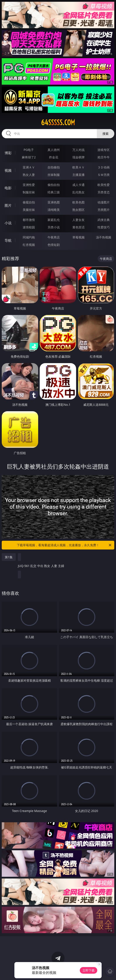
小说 (8, 223)
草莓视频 (78, 237)
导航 (8, 240)
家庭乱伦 (54, 220)
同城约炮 (29, 237)
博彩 (8, 153)
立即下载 (89, 970)
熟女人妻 (29, 175)
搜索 (106, 134)
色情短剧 (54, 245)
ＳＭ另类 (104, 175)
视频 (8, 170)
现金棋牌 (78, 157)
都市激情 (29, 220)
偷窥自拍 (29, 202)
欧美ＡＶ (78, 167)
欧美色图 (78, 202)
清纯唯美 (54, 210)
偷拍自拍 (54, 185)
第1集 (9, 557)
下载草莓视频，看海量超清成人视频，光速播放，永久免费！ (64, 545)
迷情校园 (29, 227)
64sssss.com (58, 122)
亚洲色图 (54, 202)
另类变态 (104, 192)
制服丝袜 (29, 192)
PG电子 (29, 150)
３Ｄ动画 (104, 167)
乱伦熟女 (78, 192)
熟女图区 (78, 210)
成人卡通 (78, 185)
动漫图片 (104, 202)
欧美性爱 (104, 185)
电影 (8, 188)
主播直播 (78, 175)
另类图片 (104, 210)
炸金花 (54, 157)
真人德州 (54, 150)
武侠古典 (104, 220)
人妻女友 (78, 220)
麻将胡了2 (29, 157)
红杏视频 (29, 245)
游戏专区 (104, 150)
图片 (8, 205)
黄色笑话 (78, 227)
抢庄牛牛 (104, 157)
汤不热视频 (104, 237)
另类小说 (54, 227)
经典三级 (54, 192)
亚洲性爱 (29, 185)
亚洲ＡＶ (29, 167)
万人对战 (78, 150)
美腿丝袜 (29, 210)
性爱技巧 (104, 227)
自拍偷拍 (54, 167)
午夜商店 (54, 237)
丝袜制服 (54, 175)
